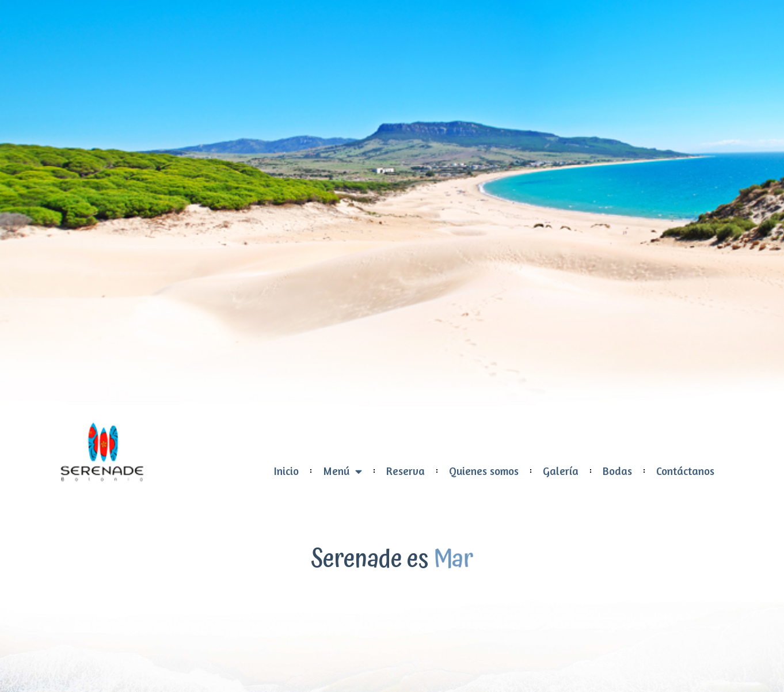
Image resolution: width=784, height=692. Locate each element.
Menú (342, 471)
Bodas (617, 471)
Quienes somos (484, 471)
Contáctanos (685, 471)
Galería (561, 471)
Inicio (286, 471)
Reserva (406, 471)
